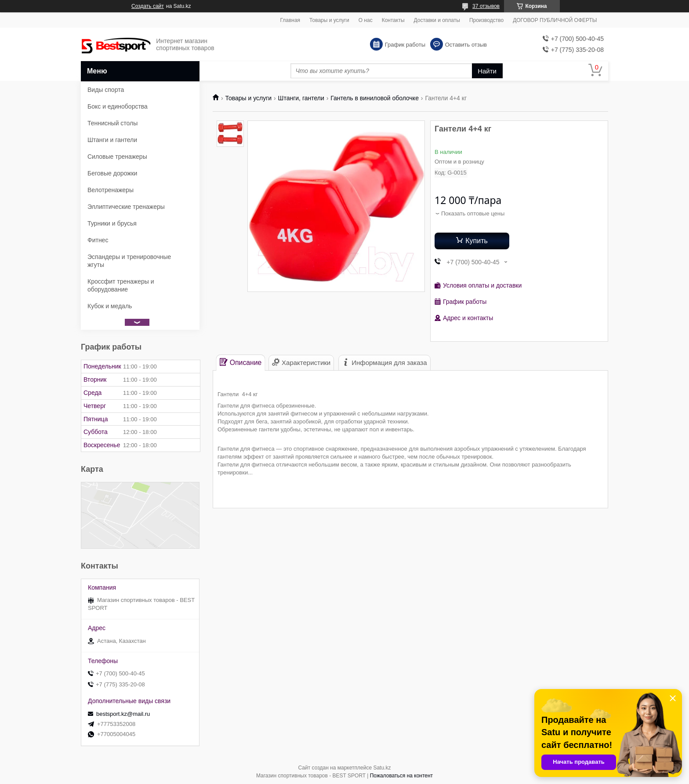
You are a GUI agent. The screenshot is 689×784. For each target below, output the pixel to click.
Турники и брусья (112, 223)
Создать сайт (148, 6)
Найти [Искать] (487, 71)
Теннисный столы (112, 123)
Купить (477, 241)
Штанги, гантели (301, 98)
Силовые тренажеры (117, 157)
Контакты (393, 20)
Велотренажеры (111, 190)
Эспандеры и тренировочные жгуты (129, 261)
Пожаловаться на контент (401, 776)
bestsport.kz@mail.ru (123, 714)
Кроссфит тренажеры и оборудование (121, 285)
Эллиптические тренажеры (126, 207)
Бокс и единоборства (118, 106)
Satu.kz (382, 768)
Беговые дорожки (112, 173)
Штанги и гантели (112, 140)
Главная (290, 20)
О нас (366, 20)
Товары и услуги (329, 20)
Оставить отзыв (466, 45)
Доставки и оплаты (437, 20)
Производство (486, 20)
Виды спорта (106, 90)
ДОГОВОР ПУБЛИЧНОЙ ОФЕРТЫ (555, 20)
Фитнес (98, 240)
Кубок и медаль (110, 306)
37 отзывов (486, 6)
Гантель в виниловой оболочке (375, 98)
